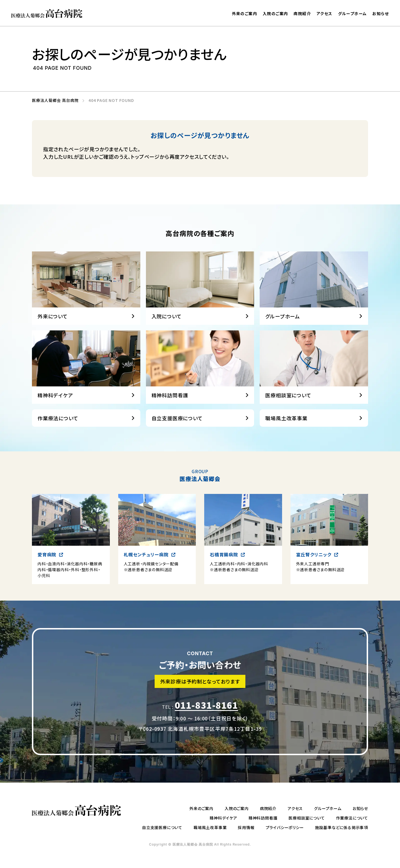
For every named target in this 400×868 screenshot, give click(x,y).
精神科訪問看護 (263, 818)
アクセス (325, 13)
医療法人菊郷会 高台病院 (53, 101)
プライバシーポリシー (285, 827)
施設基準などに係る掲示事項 (342, 827)
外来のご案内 (245, 13)
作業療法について (58, 437)
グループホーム (353, 14)
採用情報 (246, 827)
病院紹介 (302, 13)
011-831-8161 (206, 714)
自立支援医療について (177, 437)
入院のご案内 (275, 13)
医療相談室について (307, 818)
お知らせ (381, 14)
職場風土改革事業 (286, 437)
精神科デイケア (223, 818)
